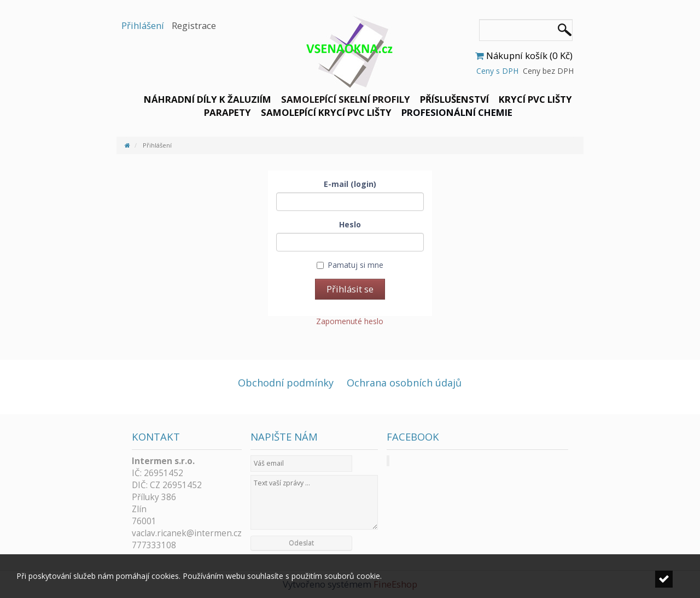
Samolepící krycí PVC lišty (326, 112)
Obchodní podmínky (286, 383)
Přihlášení (143, 25)
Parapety (227, 112)
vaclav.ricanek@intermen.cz (187, 533)
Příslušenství (454, 99)
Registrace (194, 25)
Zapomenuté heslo (350, 321)
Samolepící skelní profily (346, 99)
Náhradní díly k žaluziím (208, 99)
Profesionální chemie (457, 112)
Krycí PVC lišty (535, 99)
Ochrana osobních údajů (404, 383)
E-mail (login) (350, 184)
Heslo (350, 224)
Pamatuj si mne (350, 265)
